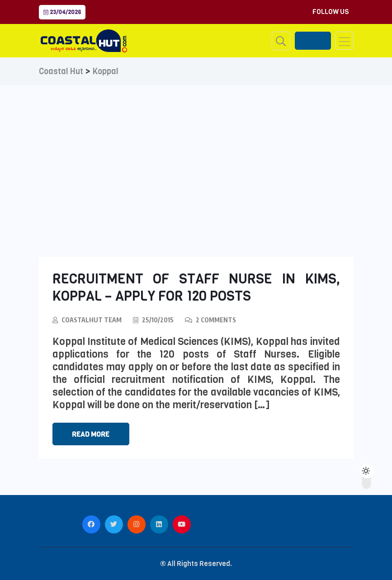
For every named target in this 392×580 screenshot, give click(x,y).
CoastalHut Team (92, 320)
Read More (91, 434)
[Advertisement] (196, 153)
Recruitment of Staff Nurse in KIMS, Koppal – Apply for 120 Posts (196, 288)
